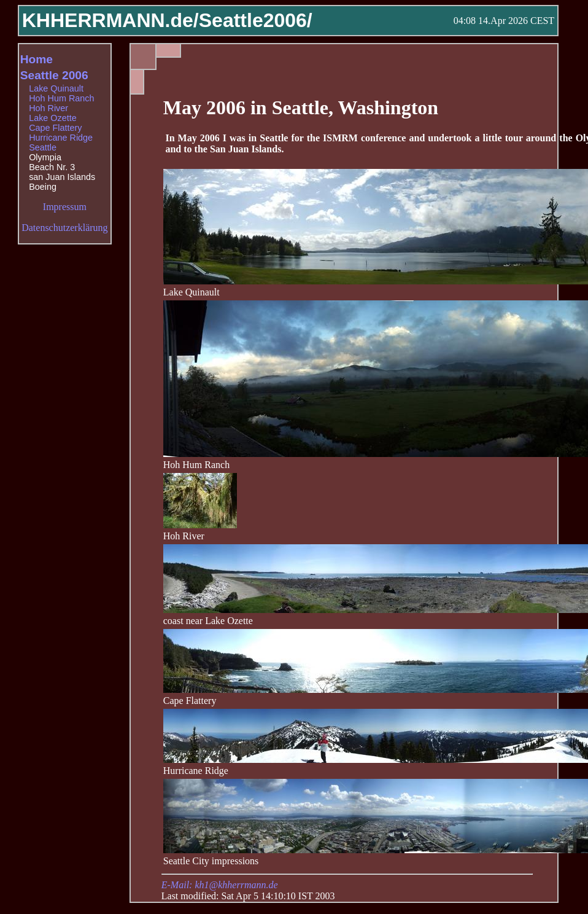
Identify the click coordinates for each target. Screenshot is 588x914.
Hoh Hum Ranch (61, 98)
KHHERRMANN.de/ (110, 20)
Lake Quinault (56, 88)
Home (37, 59)
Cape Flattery (55, 128)
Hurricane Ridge (61, 138)
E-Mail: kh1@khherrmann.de (220, 885)
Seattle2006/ (256, 20)
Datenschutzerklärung (64, 228)
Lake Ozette (53, 118)
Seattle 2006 (54, 75)
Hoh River (48, 108)
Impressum (65, 207)
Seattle (43, 147)
